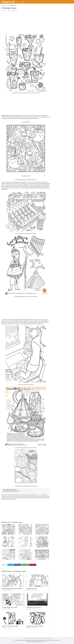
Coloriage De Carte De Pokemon (34, 607)
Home (18, 2)
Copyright (29, 638)
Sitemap (50, 638)
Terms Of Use (35, 638)
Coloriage (23, 2)
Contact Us (25, 638)
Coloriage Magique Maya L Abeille (10, 607)
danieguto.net (8, 2)
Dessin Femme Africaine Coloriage (10, 626)
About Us (40, 638)
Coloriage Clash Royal (31, 589)
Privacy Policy (45, 638)
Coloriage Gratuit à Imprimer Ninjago (35, 626)
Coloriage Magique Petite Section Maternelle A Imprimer (15, 589)
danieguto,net (39, 495)
